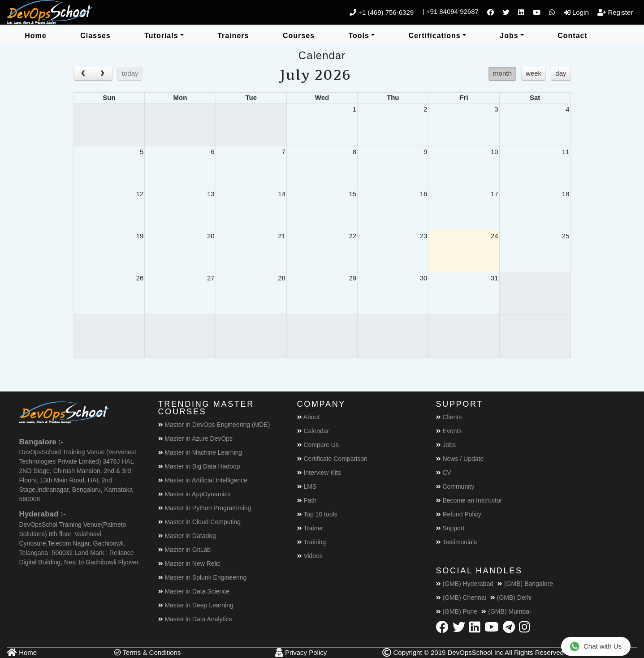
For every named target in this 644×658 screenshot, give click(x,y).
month (502, 73)
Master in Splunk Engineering (203, 577)
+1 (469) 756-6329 (382, 12)
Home (22, 652)
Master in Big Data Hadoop (199, 466)
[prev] (83, 74)
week (534, 73)
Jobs (446, 445)
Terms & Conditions (148, 652)
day (561, 73)
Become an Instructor (469, 500)
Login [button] (576, 12)
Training (312, 542)
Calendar (313, 431)
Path (307, 500)
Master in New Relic (189, 563)
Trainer (310, 528)
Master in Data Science (194, 591)
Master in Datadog (187, 536)
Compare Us (318, 445)
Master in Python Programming (205, 508)
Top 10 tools (317, 514)
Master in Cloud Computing (200, 522)
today (130, 73)
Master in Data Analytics (195, 619)
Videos (310, 556)
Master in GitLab (185, 550)
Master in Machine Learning (200, 452)
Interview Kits (319, 473)
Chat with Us (595, 646)
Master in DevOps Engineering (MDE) (214, 425)
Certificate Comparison (332, 459)
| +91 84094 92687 (451, 11)
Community (455, 486)
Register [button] (615, 12)
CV (444, 473)
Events (449, 431)
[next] (103, 74)
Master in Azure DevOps (196, 439)
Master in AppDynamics (194, 494)
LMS (307, 486)
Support (450, 528)
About (309, 417)
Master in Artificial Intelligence (203, 480)
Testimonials (457, 542)
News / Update (460, 459)
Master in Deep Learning (196, 605)
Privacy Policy (301, 652)
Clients (449, 417)
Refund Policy (459, 514)
